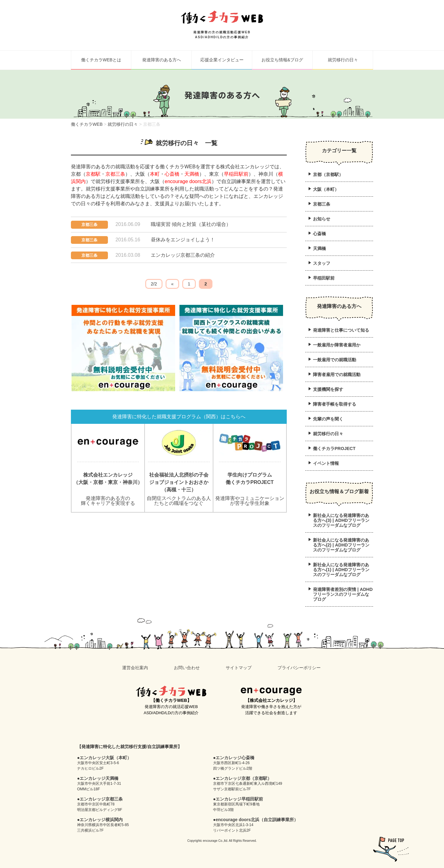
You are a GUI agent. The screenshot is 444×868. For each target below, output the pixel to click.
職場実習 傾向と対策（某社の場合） (191, 224)
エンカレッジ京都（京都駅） (244, 778)
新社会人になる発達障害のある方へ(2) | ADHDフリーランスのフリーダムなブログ (341, 545)
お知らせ (322, 219)
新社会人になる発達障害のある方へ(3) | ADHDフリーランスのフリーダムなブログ (341, 520)
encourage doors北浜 (188, 181)
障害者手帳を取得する (335, 404)
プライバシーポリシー (299, 668)
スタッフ (322, 263)
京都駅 (93, 174)
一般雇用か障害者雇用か (337, 345)
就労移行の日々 (343, 60)
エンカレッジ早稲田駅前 (239, 799)
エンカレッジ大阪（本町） (105, 758)
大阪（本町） (326, 189)
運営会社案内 (135, 668)
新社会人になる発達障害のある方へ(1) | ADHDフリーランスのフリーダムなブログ (341, 570)
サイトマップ (239, 668)
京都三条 (115, 174)
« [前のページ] (172, 284)
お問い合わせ (187, 668)
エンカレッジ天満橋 (99, 778)
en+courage (271, 691)
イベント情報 (326, 463)
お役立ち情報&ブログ (282, 60)
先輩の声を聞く (328, 419)
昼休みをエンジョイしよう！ (183, 240)
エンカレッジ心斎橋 (235, 758)
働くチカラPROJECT (334, 448)
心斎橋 (172, 174)
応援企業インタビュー (222, 60)
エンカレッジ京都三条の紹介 (183, 255)
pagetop (391, 849)
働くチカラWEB (171, 691)
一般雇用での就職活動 (335, 360)
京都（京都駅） (328, 174)
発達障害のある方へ (162, 60)
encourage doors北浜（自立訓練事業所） (257, 820)
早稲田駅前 (236, 174)
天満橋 (192, 174)
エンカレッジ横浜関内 (101, 820)
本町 (155, 174)
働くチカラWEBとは (101, 60)
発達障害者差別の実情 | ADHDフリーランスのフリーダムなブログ (343, 594)
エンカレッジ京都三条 (101, 799)
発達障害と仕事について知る (341, 330)
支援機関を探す (328, 389)
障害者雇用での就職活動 (337, 375)
